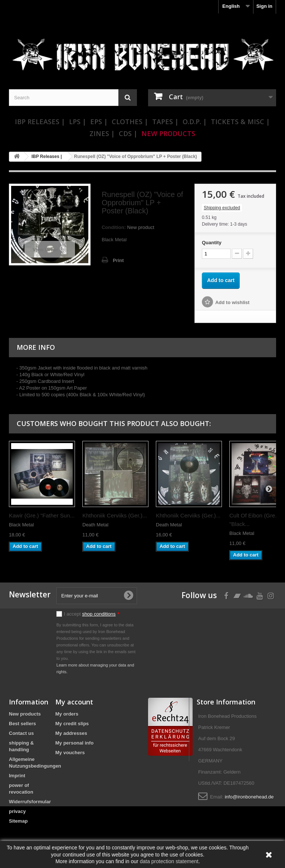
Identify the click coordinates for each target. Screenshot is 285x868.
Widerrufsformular (30, 802)
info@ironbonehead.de (249, 797)
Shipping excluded (222, 208)
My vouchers (70, 753)
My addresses (71, 733)
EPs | (99, 122)
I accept (92, 614)
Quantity (212, 243)
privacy (17, 811)
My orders (67, 714)
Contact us (21, 733)
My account (74, 702)
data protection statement (169, 861)
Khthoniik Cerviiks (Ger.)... (115, 515)
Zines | (102, 133)
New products (25, 714)
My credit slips (72, 724)
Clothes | (130, 122)
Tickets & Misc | (240, 122)
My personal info (74, 743)
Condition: (114, 227)
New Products (168, 133)
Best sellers (22, 724)
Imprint (17, 776)
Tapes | (165, 122)
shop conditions (99, 614)
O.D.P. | (195, 122)
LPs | (78, 122)
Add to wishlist (232, 302)
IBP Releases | (40, 122)
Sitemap (18, 821)
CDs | (128, 133)
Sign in (264, 6)
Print (118, 260)
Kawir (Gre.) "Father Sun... (42, 515)
